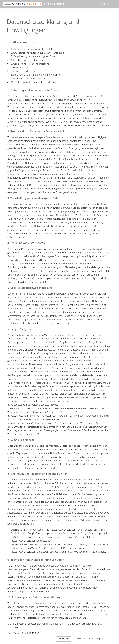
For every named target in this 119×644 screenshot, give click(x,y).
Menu (106, 4)
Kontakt (63, 639)
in (52, 638)
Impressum (102, 639)
